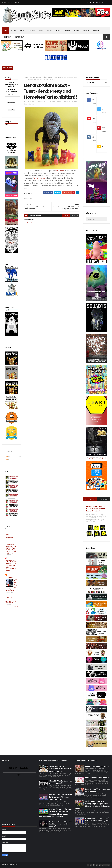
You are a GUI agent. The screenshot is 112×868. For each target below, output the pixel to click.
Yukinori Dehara (39, 178)
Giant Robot (43, 77)
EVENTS (86, 30)
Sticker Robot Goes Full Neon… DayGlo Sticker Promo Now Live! (96, 509)
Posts (9, 462)
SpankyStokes (59, 77)
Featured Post (90, 499)
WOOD (59, 30)
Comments (10, 466)
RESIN (41, 30)
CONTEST (8, 37)
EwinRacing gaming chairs (97, 459)
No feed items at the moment (10, 542)
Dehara (36, 77)
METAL (50, 30)
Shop (17, 3)
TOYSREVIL (9, 583)
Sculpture (50, 77)
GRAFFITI (96, 30)
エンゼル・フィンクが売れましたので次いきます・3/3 (11, 557)
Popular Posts (103, 499)
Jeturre (8, 540)
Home (4, 3)
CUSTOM (31, 30)
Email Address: (11, 102)
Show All (16, 612)
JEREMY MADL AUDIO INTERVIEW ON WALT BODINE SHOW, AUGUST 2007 (60, 769)
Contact (11, 3)
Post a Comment (32, 223)
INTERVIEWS (20, 37)
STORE (13, 30)
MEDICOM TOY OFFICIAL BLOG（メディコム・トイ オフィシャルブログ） (11, 569)
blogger (66, 215)
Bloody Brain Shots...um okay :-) (97, 766)
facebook (75, 215)
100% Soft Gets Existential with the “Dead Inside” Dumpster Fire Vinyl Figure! (60, 797)
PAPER (67, 30)
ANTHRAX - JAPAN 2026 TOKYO (11, 608)
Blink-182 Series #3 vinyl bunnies (97, 778)
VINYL (22, 30)
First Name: (11, 95)
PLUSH (76, 30)
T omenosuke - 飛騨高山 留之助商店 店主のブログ (11, 552)
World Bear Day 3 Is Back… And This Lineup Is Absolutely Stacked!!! (60, 824)
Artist (31, 77)
